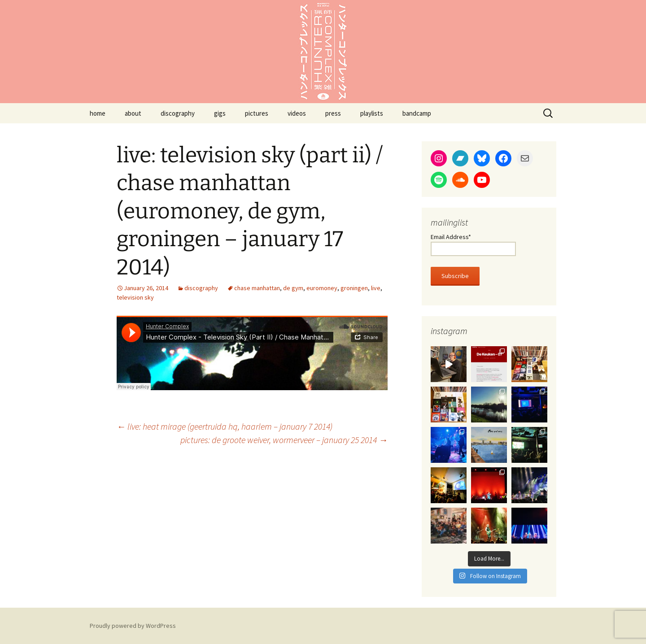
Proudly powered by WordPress (133, 626)
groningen (354, 288)
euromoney (322, 288)
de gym (293, 288)
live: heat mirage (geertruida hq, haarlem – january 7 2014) (225, 426)
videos (297, 113)
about (133, 113)
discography (178, 113)
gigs (220, 113)
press (333, 113)
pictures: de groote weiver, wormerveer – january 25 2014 (284, 440)
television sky (135, 297)
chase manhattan (257, 288)
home (98, 113)
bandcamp (417, 113)
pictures (257, 113)
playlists (372, 113)
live (376, 288)
